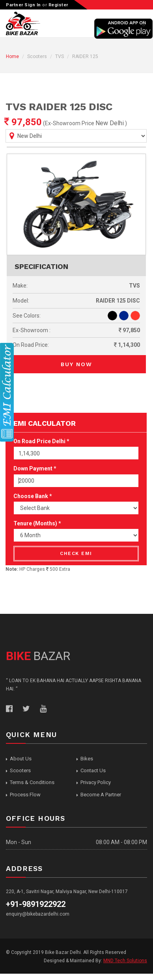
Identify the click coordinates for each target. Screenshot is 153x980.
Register (58, 5)
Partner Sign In (23, 5)
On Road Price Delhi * (41, 441)
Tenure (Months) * (37, 523)
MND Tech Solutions (125, 961)
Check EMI (76, 553)
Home (12, 56)
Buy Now (76, 364)
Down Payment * (35, 468)
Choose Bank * (33, 496)
